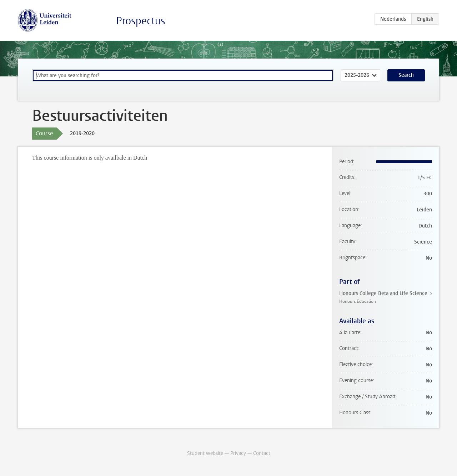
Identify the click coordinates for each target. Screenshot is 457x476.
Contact (262, 453)
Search (406, 75)
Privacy (238, 453)
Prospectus (141, 21)
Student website (205, 453)
